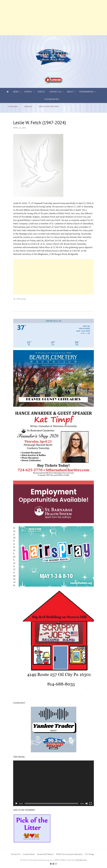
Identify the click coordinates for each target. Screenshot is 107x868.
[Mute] (87, 803)
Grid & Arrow (81, 860)
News (16, 92)
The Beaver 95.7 (52, 99)
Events (41, 92)
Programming (86, 92)
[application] (53, 783)
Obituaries (21, 299)
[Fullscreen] (91, 803)
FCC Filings (90, 854)
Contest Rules (29, 854)
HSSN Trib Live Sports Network (69, 854)
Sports (28, 92)
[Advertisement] (53, 18)
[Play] (16, 803)
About (70, 92)
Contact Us (55, 92)
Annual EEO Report (45, 854)
